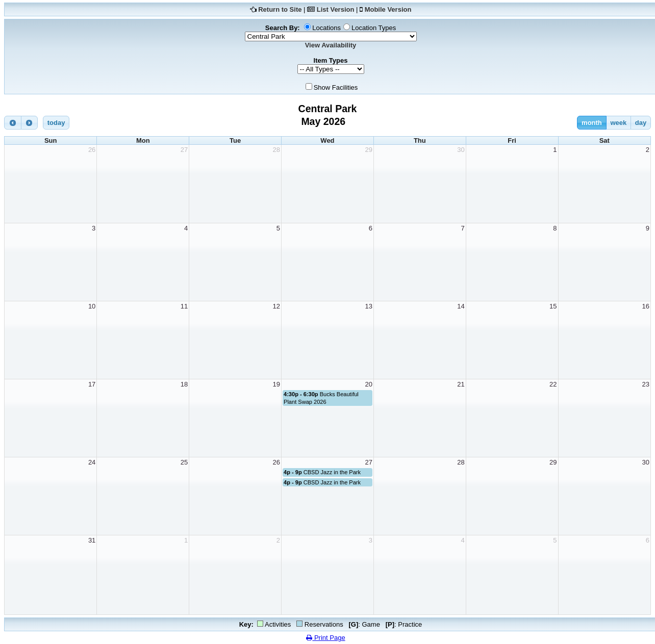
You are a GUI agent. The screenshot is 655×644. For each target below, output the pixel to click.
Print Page (325, 638)
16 (646, 306)
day (641, 123)
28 (276, 150)
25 (184, 462)
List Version (336, 9)
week (618, 123)
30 (461, 150)
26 (92, 150)
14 (461, 306)
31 (92, 540)
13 (368, 306)
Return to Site (280, 9)
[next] (30, 123)
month (592, 123)
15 (553, 306)
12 (276, 306)
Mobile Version (388, 9)
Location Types (374, 28)
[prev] (13, 123)
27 (184, 150)
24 (92, 462)
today (56, 123)
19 (276, 384)
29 (368, 150)
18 (184, 384)
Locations (326, 28)
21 (461, 384)
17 (92, 384)
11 (184, 306)
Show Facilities (336, 87)
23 (646, 384)
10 (92, 306)
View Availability (331, 45)
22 (553, 384)
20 (368, 384)
